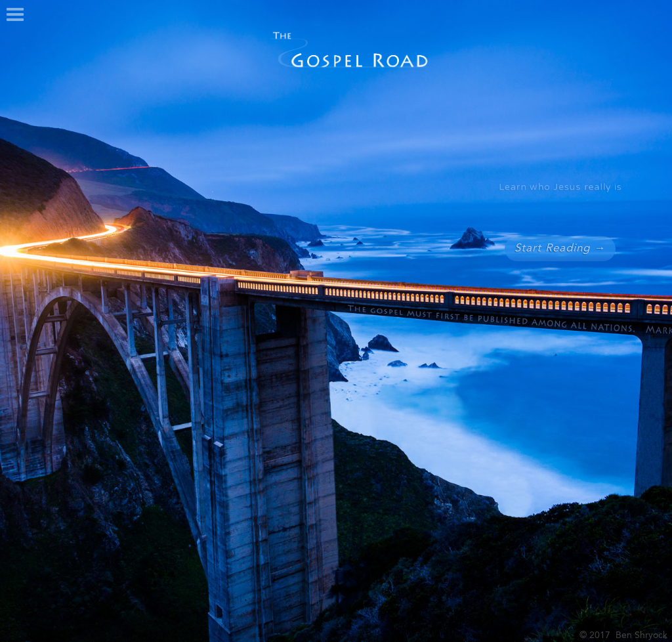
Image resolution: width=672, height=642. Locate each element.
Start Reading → (560, 249)
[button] (15, 15)
